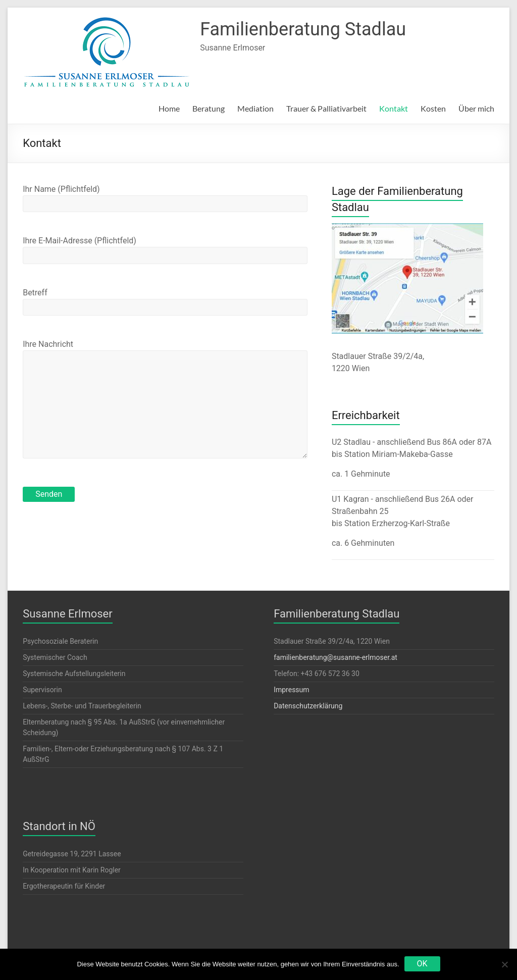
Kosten (433, 108)
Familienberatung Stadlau (303, 29)
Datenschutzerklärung (308, 706)
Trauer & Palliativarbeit (326, 108)
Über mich (476, 108)
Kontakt (394, 108)
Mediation (255, 108)
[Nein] (504, 964)
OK (422, 964)
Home (169, 108)
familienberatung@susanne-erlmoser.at (335, 657)
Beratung (209, 108)
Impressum (291, 690)
